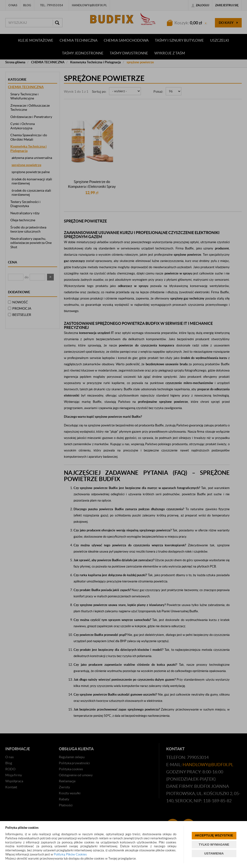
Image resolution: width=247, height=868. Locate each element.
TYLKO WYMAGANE (214, 845)
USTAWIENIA (214, 853)
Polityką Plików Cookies (70, 854)
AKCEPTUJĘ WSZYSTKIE (214, 835)
